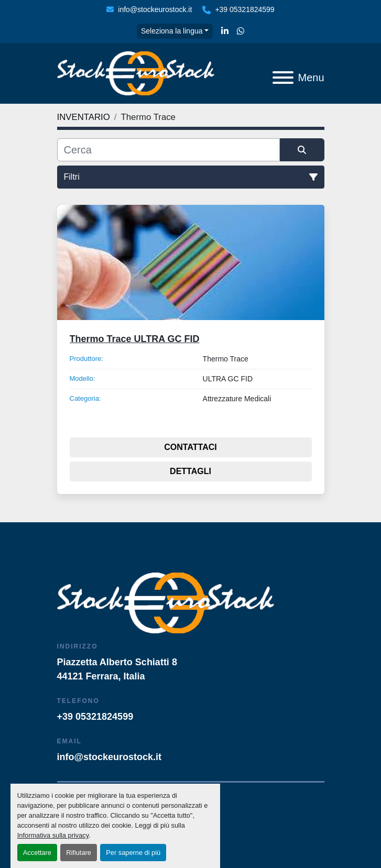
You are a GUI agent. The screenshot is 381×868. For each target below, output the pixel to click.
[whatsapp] (241, 31)
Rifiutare (79, 853)
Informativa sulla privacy (53, 835)
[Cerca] (168, 150)
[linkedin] (225, 31)
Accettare (37, 853)
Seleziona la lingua (172, 31)
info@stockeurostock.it (155, 9)
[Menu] (283, 78)
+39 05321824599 (244, 9)
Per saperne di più (133, 853)
